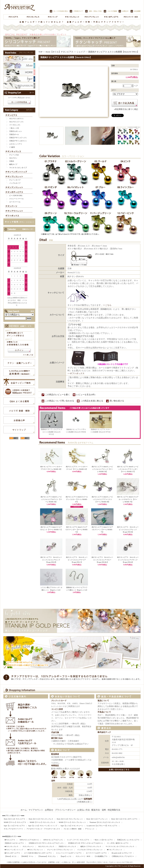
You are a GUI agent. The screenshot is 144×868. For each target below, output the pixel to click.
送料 (53, 781)
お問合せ (49, 810)
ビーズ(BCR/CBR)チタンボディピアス (38, 853)
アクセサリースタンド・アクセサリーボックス (43, 829)
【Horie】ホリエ (11, 856)
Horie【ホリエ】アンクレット (97, 819)
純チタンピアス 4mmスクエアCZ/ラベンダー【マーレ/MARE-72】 (77, 529)
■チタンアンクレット (115, 850)
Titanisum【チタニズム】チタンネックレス (105, 822)
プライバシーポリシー (65, 810)
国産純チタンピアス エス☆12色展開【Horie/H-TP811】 (114, 52)
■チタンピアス (10, 840)
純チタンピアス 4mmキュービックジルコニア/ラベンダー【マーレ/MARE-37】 (128, 469)
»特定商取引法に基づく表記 (126, 109)
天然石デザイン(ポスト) (18, 141)
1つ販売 (12, 147)
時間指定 (55, 766)
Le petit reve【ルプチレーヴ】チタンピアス (102, 826)
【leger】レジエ (66, 856)
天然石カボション (16, 131)
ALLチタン (13, 158)
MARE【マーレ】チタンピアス (15, 822)
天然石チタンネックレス (67, 846)
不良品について (104, 712)
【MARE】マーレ (27, 856)
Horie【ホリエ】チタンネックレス (41, 819)
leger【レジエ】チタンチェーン (72, 826)
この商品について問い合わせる (60, 401)
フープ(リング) (15, 125)
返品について (103, 701)
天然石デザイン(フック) (18, 138)
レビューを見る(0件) (86, 395)
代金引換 (55, 732)
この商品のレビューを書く (57, 395)
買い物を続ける (117, 401)
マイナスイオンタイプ (18, 168)
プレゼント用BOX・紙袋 (72, 829)
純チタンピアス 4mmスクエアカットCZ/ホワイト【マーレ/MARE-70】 (128, 499)
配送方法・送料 (99, 810)
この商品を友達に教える (92, 401)
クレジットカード (59, 701)
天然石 (12, 161)
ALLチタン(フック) (16, 122)
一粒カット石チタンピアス (103, 840)
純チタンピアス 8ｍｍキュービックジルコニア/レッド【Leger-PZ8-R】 (128, 529)
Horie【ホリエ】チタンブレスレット (70, 819)
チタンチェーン (28, 846)
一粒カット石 (14, 128)
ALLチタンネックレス (46, 846)
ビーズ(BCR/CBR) (16, 195)
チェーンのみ (14, 155)
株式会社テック (104, 732)
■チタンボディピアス (12, 853)
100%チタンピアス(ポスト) (29, 840)
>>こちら (107, 305)
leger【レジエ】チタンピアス (14, 826)
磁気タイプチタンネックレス (91, 846)
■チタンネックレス (11, 846)
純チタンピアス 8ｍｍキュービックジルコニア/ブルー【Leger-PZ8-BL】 (102, 560)
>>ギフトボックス (76, 373)
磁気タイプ (13, 164)
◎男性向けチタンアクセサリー (123, 856)
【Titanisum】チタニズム (47, 856)
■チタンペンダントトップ (14, 850)
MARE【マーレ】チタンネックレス (42, 822)
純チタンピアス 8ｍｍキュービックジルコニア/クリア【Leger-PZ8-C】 (77, 560)
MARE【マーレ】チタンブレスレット (72, 822)
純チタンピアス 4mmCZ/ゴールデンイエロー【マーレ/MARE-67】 (77, 499)
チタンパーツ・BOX (83, 856)
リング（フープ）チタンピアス (78, 840)
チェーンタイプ (15, 180)
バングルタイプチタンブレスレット (90, 850)
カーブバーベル (15, 202)
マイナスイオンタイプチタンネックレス (120, 846)
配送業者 (55, 754)
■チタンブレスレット (35, 850)
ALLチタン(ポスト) (16, 119)
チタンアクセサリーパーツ (13, 829)
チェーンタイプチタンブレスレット (60, 850)
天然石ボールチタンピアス (14, 843)
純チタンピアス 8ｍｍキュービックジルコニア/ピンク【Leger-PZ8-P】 (51, 560)
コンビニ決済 (57, 709)
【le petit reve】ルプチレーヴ (121, 853)
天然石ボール (14, 134)
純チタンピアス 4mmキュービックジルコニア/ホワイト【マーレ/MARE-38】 (51, 499)
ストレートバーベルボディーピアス (69, 853)
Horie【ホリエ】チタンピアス (59, 52)
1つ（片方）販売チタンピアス (118, 843)
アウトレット (90, 829)
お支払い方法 (83, 810)
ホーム (24, 810)
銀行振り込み (57, 738)
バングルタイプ (15, 183)
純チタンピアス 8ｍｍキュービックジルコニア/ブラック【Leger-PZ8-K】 (128, 560)
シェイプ (81, 52)
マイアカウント (36, 810)
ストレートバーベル (16, 199)
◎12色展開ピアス (101, 856)
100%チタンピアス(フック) (53, 840)
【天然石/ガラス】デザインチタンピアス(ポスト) (85, 843)
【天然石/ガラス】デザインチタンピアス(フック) (46, 843)
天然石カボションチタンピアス (128, 840)
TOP (40, 52)
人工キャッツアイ (16, 144)
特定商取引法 (114, 810)
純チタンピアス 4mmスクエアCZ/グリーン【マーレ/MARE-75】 (102, 529)
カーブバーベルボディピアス (96, 853)
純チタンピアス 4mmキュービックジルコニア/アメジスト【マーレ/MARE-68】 (102, 499)
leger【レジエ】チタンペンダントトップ (43, 826)
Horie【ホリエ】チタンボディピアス (124, 819)
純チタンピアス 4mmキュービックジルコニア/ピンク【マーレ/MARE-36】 (102, 469)
